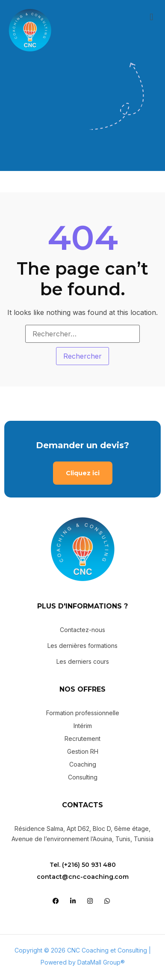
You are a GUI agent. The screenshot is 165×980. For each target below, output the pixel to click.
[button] (152, 17)
